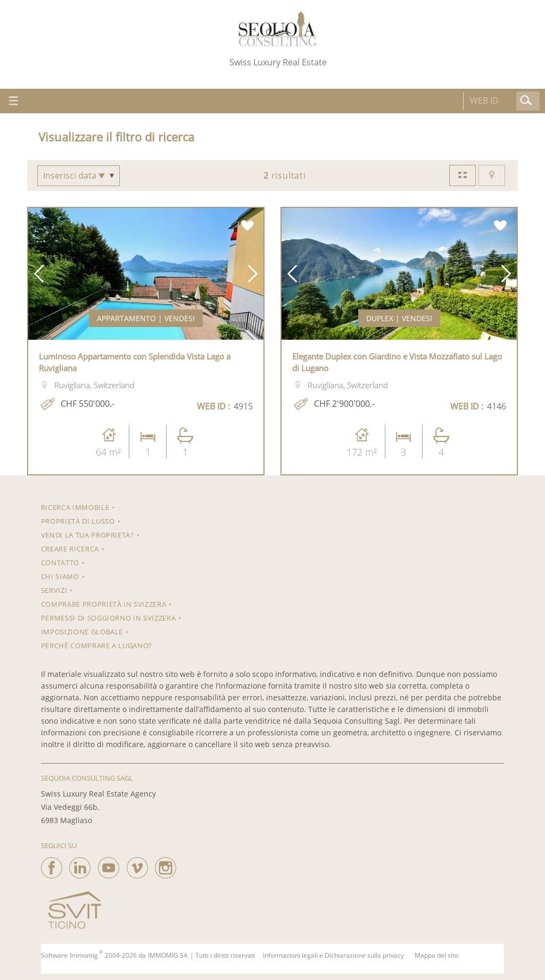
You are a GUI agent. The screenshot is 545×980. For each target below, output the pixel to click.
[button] (39, 274)
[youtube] (109, 865)
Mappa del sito (436, 956)
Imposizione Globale (82, 632)
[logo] (278, 29)
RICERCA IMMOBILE (75, 507)
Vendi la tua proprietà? (88, 535)
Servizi (54, 590)
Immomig (84, 956)
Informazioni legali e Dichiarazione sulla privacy (333, 956)
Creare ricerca (70, 549)
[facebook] (52, 865)
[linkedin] (80, 865)
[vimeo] (137, 865)
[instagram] (166, 865)
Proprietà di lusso (78, 521)
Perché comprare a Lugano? (97, 646)
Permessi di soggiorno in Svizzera (108, 618)
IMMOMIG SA (168, 956)
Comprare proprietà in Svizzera (104, 604)
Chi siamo (60, 576)
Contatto (60, 563)
